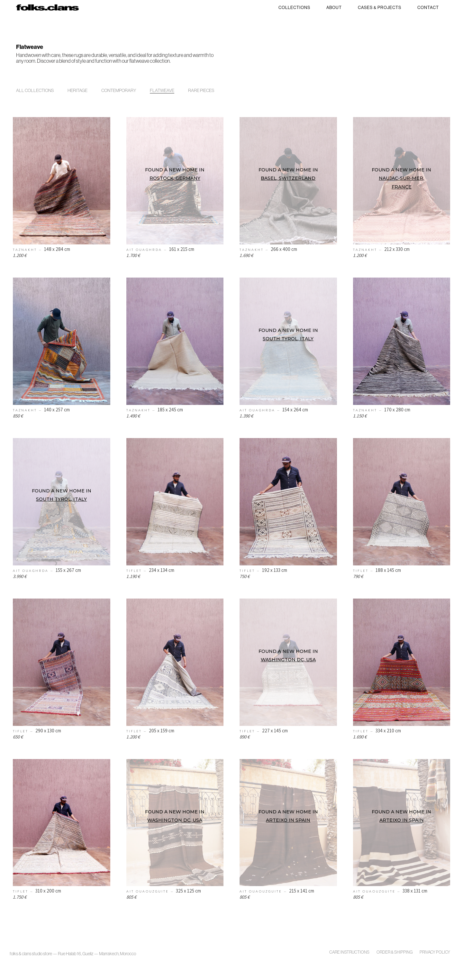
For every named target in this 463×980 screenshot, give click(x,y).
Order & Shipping (395, 952)
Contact (428, 8)
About (334, 8)
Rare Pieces (201, 90)
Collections (294, 8)
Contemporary (119, 90)
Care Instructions (349, 952)
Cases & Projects (380, 8)
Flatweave (162, 90)
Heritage (77, 90)
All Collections (35, 90)
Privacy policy (435, 952)
